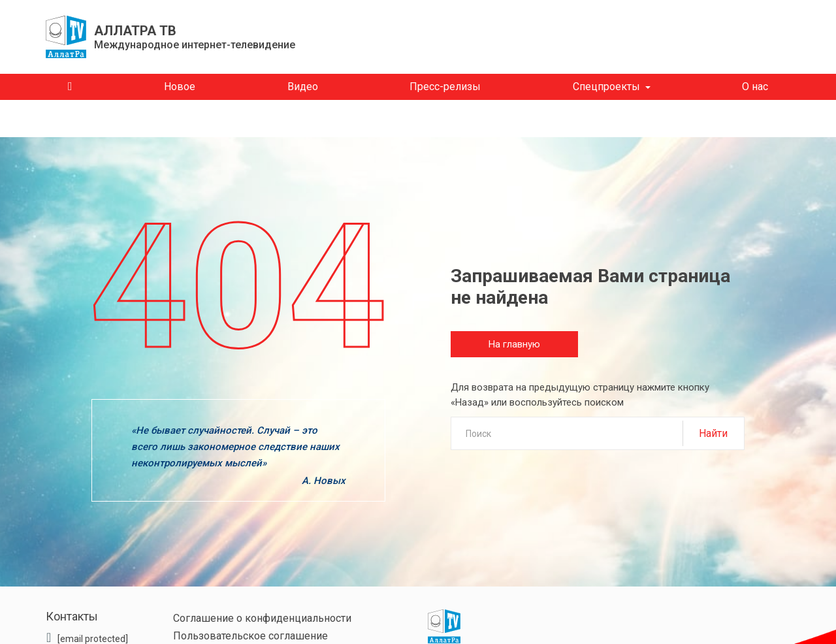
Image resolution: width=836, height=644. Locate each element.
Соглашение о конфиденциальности (262, 618)
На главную (514, 344)
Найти (713, 433)
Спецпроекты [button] (606, 87)
